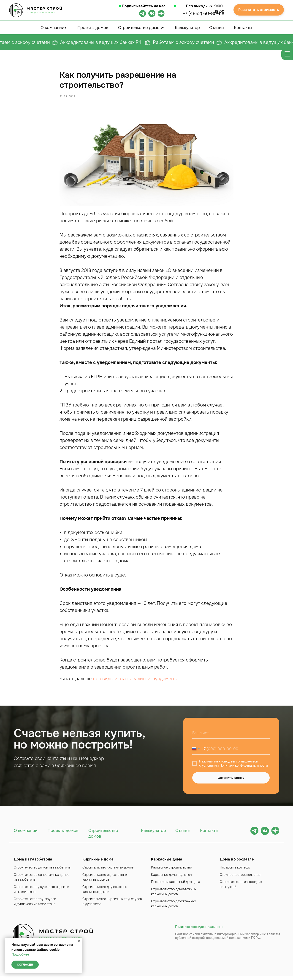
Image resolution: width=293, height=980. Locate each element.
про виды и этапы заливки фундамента (136, 681)
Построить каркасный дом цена (176, 886)
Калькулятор (187, 28)
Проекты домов (93, 28)
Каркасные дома (167, 863)
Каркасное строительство (171, 871)
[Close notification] (79, 941)
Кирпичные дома (98, 863)
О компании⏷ (53, 28)
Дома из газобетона (33, 863)
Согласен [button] (25, 965)
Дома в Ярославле (237, 863)
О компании (26, 835)
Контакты (243, 28)
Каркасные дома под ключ (171, 879)
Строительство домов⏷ (141, 28)
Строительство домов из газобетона (42, 871)
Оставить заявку (231, 782)
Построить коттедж (235, 871)
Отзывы (217, 28)
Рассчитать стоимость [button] (259, 10)
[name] (231, 737)
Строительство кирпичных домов (108, 871)
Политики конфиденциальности (244, 770)
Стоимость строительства (240, 879)
